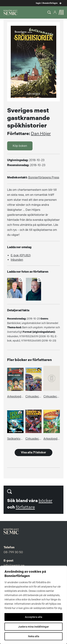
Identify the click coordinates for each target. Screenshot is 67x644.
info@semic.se (14, 565)
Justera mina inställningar (33, 627)
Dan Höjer (41, 134)
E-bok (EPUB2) (21, 255)
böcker (45, 501)
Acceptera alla (33, 617)
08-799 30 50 (13, 552)
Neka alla (34, 636)
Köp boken (20, 146)
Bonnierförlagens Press (44, 177)
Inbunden (17, 260)
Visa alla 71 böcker (33, 452)
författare (25, 507)
